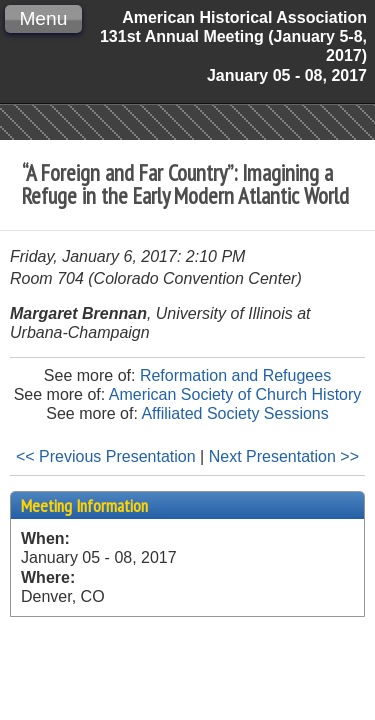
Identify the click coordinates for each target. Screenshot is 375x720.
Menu (43, 18)
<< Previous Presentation (106, 456)
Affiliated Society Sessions (234, 413)
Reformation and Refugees (235, 375)
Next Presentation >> (284, 456)
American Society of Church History (235, 394)
